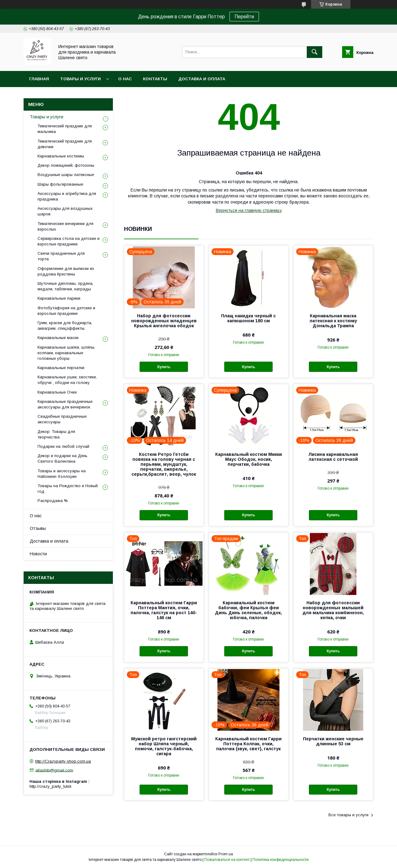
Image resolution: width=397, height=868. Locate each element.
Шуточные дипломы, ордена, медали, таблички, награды (65, 286)
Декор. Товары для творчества (56, 434)
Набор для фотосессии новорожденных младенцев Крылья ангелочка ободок (164, 321)
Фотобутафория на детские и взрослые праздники (66, 311)
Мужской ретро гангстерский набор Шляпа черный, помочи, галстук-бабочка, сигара (164, 746)
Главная (39, 79)
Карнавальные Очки (57, 392)
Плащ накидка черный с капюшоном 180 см (248, 318)
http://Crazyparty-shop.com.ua (63, 761)
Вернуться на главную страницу (249, 210)
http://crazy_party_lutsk (51, 786)
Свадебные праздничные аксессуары (62, 419)
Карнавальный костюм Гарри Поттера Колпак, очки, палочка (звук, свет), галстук (248, 744)
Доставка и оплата (202, 79)
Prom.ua (226, 854)
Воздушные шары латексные (66, 175)
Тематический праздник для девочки (65, 144)
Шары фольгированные (60, 184)
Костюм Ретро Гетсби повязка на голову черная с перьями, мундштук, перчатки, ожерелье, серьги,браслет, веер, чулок (164, 464)
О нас (125, 79)
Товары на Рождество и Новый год (68, 489)
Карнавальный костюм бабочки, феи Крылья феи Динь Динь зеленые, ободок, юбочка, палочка (248, 610)
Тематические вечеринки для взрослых (65, 226)
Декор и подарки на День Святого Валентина (62, 458)
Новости (38, 554)
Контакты (155, 79)
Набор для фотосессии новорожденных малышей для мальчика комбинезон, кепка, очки (333, 610)
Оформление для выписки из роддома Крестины (66, 271)
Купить (164, 367)
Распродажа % (53, 501)
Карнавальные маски (58, 338)
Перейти (244, 17)
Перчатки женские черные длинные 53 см (333, 741)
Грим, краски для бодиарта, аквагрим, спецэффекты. (65, 326)
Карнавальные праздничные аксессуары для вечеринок (65, 404)
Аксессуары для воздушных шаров (65, 211)
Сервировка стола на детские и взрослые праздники (69, 241)
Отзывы (38, 528)
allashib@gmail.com (54, 770)
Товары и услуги (80, 79)
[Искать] (314, 52)
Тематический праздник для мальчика (65, 129)
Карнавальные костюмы (61, 156)
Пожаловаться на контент (227, 860)
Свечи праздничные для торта (61, 256)
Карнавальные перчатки (61, 368)
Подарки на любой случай (63, 446)
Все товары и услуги (348, 815)
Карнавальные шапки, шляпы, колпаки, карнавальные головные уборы (66, 353)
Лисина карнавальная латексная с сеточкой (333, 457)
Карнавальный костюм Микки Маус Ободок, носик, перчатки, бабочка (249, 459)
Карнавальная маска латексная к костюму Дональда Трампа (333, 321)
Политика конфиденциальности (281, 860)
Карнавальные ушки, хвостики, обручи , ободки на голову (67, 380)
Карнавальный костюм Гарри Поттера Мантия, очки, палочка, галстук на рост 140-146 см (164, 610)
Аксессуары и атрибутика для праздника (67, 196)
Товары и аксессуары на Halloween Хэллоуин (62, 474)
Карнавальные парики (59, 298)
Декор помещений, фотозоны (66, 165)
